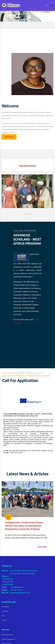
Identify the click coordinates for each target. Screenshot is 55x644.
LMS (3, 616)
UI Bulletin (5, 611)
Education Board (7, 635)
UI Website (5, 607)
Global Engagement (8, 639)
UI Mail (4, 620)
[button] (25, 214)
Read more (42, 547)
